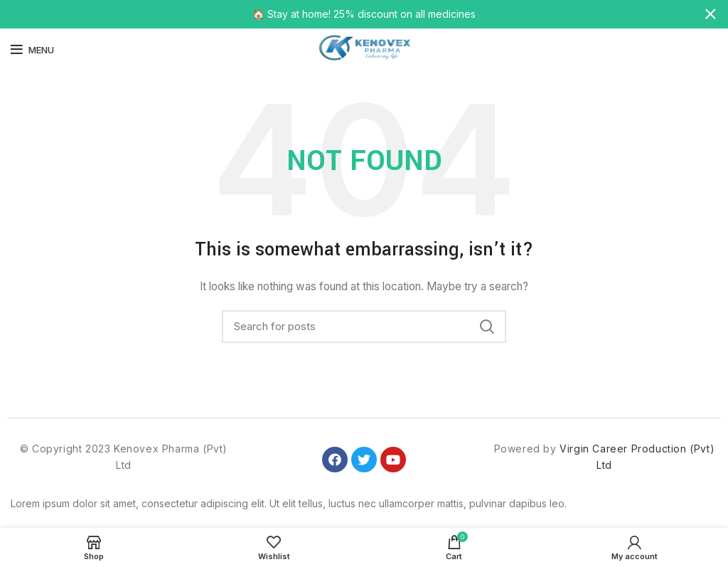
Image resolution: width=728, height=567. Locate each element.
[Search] (364, 327)
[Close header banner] (710, 14)
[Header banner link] (343, 14)
